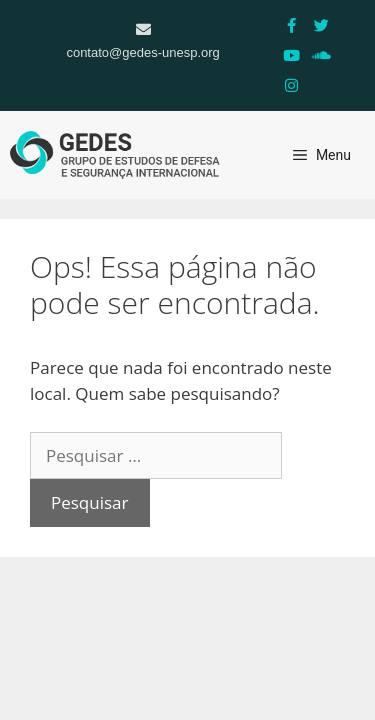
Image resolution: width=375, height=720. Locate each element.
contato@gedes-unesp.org (142, 52)
